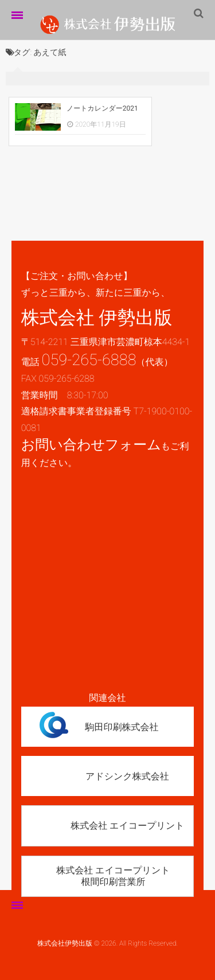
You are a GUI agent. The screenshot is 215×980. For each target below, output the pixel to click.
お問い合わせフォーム (91, 445)
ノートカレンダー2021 (102, 108)
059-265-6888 (89, 360)
